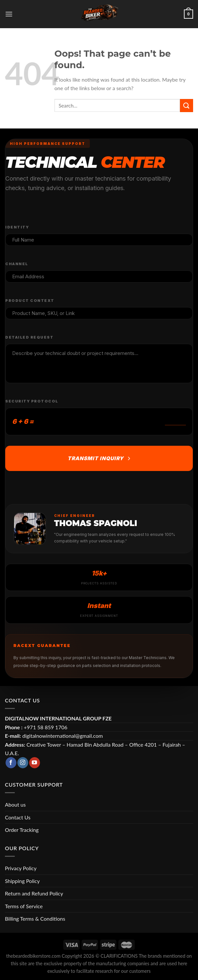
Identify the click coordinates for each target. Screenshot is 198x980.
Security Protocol (32, 401)
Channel (17, 264)
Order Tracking (22, 830)
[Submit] (187, 105)
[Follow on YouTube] (35, 763)
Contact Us (18, 817)
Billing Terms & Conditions (35, 919)
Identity (17, 227)
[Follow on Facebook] (11, 763)
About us (15, 804)
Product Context (30, 301)
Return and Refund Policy (34, 893)
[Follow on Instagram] (23, 763)
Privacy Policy (21, 868)
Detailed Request (29, 337)
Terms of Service (24, 906)
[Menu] (9, 14)
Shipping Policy (22, 881)
